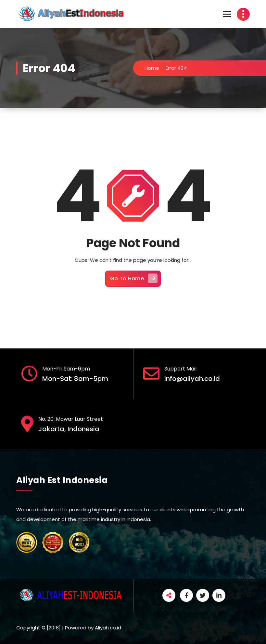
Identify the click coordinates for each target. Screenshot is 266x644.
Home (152, 68)
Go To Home (134, 278)
